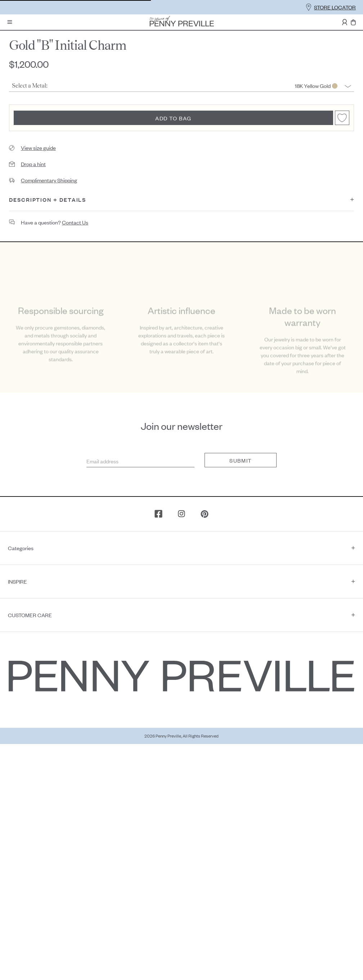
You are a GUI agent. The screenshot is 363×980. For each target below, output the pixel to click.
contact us (75, 222)
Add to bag (173, 118)
